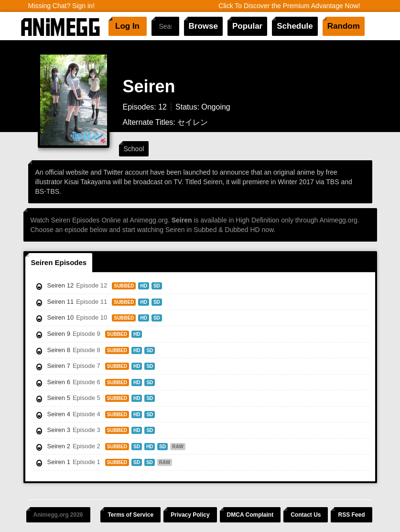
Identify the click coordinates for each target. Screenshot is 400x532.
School (134, 149)
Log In (127, 26)
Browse (203, 26)
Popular (247, 26)
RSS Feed (351, 515)
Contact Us (306, 515)
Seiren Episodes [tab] (59, 262)
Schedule (295, 26)
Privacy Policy (190, 515)
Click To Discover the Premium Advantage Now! (289, 6)
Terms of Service (130, 515)
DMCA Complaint (250, 515)
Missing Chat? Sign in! (61, 6)
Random (344, 26)
